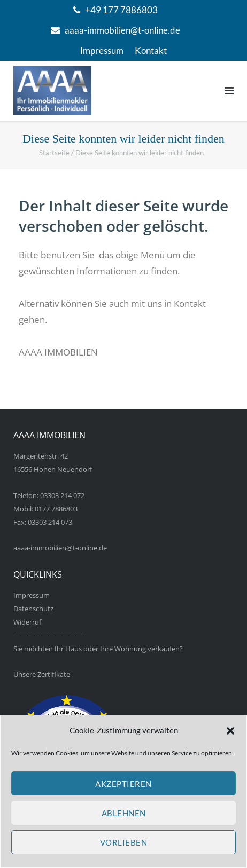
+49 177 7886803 (121, 10)
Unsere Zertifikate (42, 674)
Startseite (54, 153)
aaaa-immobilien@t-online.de (122, 30)
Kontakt (151, 50)
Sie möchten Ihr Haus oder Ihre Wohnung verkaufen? (98, 649)
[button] (230, 731)
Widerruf (27, 622)
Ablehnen (124, 813)
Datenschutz (33, 609)
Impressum (102, 50)
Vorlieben (124, 842)
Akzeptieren (124, 784)
